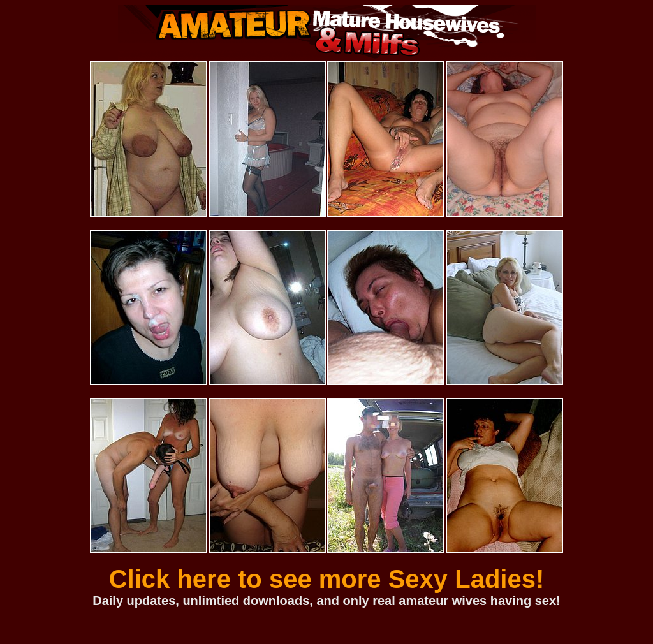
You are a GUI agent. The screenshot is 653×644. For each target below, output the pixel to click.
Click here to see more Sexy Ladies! (327, 579)
